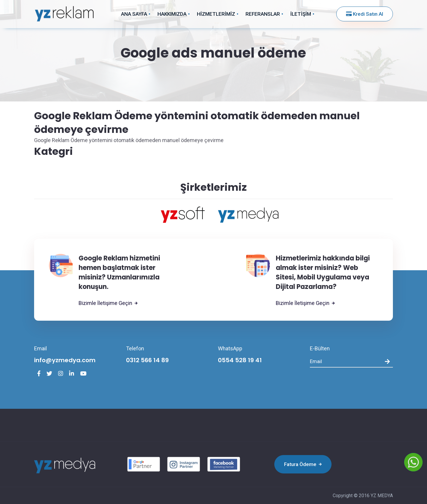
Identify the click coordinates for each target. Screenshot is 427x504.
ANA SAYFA (134, 14)
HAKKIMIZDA (172, 14)
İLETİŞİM (301, 14)
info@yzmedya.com (65, 360)
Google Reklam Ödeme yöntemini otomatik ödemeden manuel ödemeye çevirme (197, 123)
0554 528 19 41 (240, 360)
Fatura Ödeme (303, 464)
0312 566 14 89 (147, 360)
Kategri (54, 151)
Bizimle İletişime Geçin (108, 303)
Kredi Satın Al (365, 14)
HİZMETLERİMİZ (216, 14)
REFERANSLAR (263, 14)
